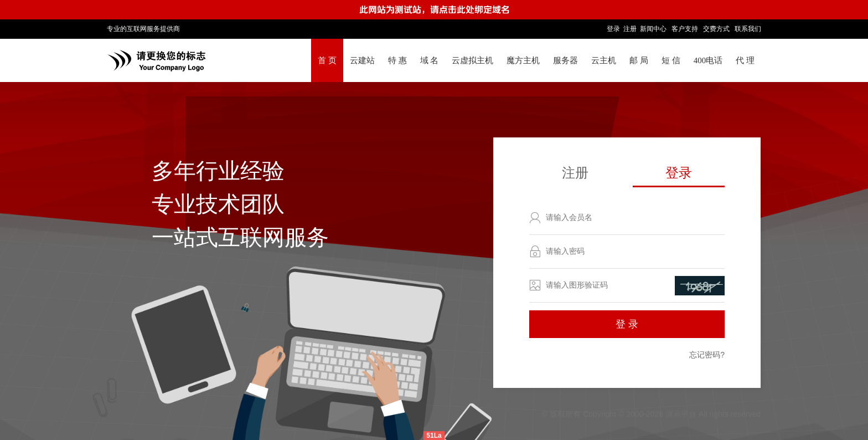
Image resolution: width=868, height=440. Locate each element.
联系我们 (748, 29)
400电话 (708, 60)
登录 (613, 29)
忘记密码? (707, 355)
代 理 (745, 60)
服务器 (565, 60)
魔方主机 (523, 60)
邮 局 (639, 60)
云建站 (362, 60)
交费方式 (716, 29)
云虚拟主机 (472, 60)
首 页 (327, 60)
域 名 (430, 60)
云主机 (604, 60)
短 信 (671, 60)
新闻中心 (653, 29)
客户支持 (685, 29)
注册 (630, 29)
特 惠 (397, 60)
